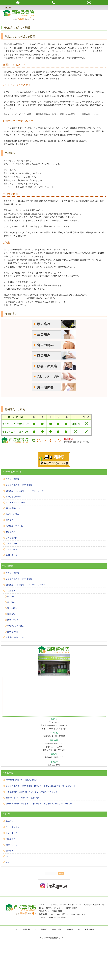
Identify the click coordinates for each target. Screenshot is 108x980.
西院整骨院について (14, 508)
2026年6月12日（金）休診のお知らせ (22, 780)
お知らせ (10, 821)
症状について (12, 856)
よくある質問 (12, 538)
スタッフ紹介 (12, 543)
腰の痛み (11, 596)
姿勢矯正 (10, 851)
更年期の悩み (13, 632)
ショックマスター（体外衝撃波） (20, 485)
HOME (16, 929)
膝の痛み (11, 614)
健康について (12, 845)
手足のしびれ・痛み (16, 626)
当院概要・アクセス (14, 526)
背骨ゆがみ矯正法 (13, 497)
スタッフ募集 (12, 549)
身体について (12, 862)
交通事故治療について (15, 637)
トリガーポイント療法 (15, 502)
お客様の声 (11, 532)
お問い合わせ (12, 555)
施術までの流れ (12, 514)
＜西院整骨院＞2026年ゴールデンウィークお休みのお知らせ (32, 792)
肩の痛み (11, 602)
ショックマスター (13, 827)
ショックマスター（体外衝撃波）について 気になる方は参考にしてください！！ (41, 786)
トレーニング (12, 833)
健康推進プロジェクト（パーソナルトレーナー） (27, 491)
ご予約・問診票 (12, 479)
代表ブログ (11, 839)
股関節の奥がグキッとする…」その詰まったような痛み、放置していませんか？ (40, 804)
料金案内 (10, 520)
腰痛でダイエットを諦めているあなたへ (23, 798)
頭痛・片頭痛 (13, 620)
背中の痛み (12, 608)
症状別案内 (11, 591)
